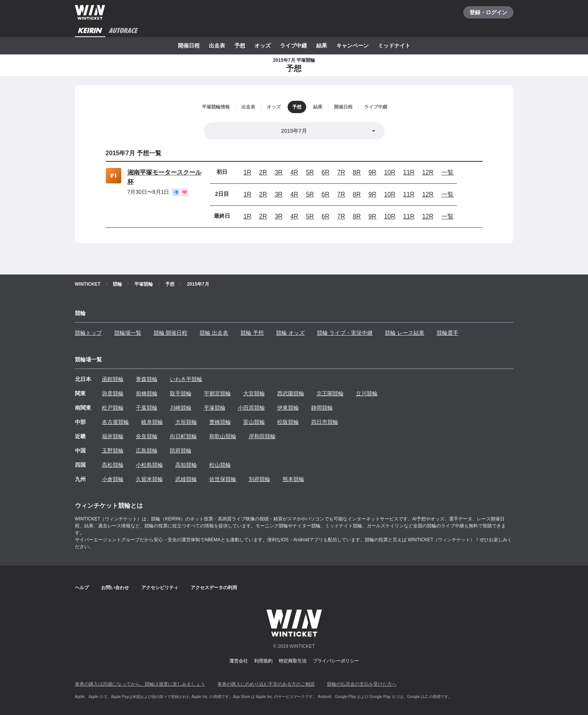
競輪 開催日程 (171, 333)
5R (310, 172)
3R (278, 172)
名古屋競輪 (115, 422)
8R (357, 172)
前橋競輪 (147, 393)
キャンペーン (352, 46)
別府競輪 (259, 479)
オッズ (263, 46)
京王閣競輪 (330, 393)
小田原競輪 (251, 408)
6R (325, 172)
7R (341, 172)
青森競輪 (147, 379)
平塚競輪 (215, 408)
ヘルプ (82, 588)
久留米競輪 (149, 479)
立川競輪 (367, 393)
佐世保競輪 (223, 479)
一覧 (447, 172)
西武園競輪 (291, 393)
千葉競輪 (147, 408)
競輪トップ (88, 333)
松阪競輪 (288, 422)
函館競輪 (113, 379)
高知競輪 (186, 465)
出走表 (217, 46)
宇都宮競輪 (217, 393)
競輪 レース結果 (405, 333)
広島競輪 (147, 451)
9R (372, 172)
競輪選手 (447, 333)
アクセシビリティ (160, 588)
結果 (322, 46)
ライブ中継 (293, 46)
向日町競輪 (183, 436)
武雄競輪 (186, 479)
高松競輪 (113, 465)
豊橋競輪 (220, 422)
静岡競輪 (322, 408)
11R (409, 172)
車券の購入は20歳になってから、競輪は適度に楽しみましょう (140, 684)
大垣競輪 (186, 422)
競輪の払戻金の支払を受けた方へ (362, 684)
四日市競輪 (325, 422)
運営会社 (239, 661)
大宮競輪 (254, 393)
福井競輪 (113, 436)
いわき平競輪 (186, 379)
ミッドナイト (394, 46)
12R (428, 172)
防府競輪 (181, 451)
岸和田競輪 (262, 436)
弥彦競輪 (113, 393)
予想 (240, 46)
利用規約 (263, 661)
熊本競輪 (293, 479)
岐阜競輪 (152, 422)
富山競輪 (254, 422)
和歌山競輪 (223, 436)
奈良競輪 (147, 436)
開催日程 (189, 46)
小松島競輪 (149, 465)
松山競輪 (220, 465)
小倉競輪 (113, 479)
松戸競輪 (113, 408)
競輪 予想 (252, 333)
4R (294, 172)
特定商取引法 (293, 661)
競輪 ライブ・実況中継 (345, 333)
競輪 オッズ (290, 333)
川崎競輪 (181, 408)
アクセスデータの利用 (214, 588)
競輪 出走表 (214, 333)
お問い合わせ (115, 588)
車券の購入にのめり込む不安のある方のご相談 (266, 684)
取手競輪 (181, 393)
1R (247, 172)
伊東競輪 (288, 408)
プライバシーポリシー (336, 661)
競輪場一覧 (128, 333)
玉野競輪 (113, 451)
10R (390, 172)
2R (263, 172)
